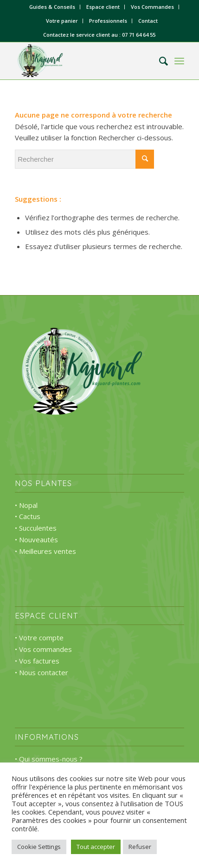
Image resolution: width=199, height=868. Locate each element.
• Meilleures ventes (45, 551)
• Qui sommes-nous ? (49, 759)
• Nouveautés (36, 539)
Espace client (103, 7)
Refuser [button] (140, 847)
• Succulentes (36, 528)
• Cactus (28, 516)
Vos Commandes (152, 7)
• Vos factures (37, 661)
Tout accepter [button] (96, 847)
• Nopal (26, 505)
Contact (148, 21)
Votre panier (62, 21)
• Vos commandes (43, 649)
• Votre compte (39, 638)
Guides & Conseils (52, 7)
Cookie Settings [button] (39, 847)
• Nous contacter (42, 672)
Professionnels (108, 21)
